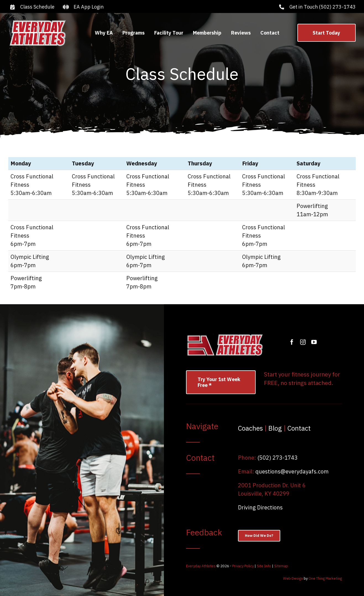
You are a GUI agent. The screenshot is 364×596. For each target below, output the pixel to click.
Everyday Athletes (201, 566)
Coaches (250, 428)
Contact (299, 428)
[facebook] (292, 342)
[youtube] (314, 342)
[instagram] (303, 342)
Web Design (293, 578)
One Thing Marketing (325, 578)
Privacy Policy (243, 566)
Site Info (264, 566)
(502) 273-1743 (337, 7)
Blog (275, 428)
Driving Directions (260, 507)
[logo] (37, 21)
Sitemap (281, 566)
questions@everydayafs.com (292, 471)
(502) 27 (268, 458)
